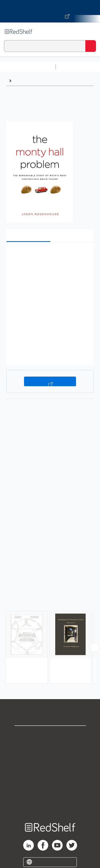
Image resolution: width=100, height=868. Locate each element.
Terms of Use (50, 770)
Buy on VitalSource (50, 381)
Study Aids (72, 67)
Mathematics (27, 81)
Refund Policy (50, 781)
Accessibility (50, 793)
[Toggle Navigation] (91, 32)
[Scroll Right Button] (95, 647)
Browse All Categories (28, 67)
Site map (50, 805)
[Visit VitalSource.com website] (50, 11)
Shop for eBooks (50, 734)
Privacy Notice (50, 758)
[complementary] (50, 638)
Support (50, 746)
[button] (49, 254)
